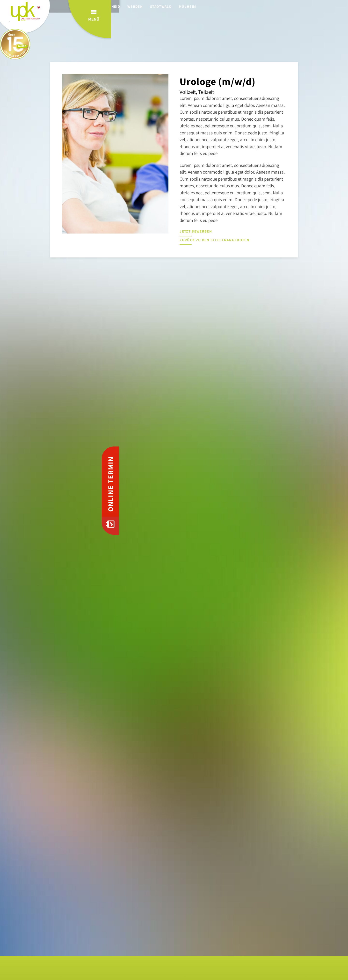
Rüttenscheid (116, 6)
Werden (145, 6)
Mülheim (198, 6)
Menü (321, 24)
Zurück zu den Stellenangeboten (214, 240)
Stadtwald (171, 6)
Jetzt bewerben (196, 231)
